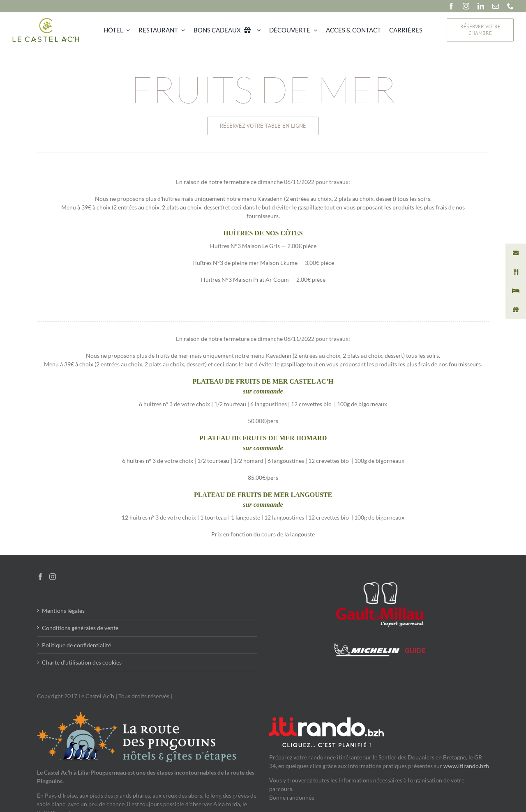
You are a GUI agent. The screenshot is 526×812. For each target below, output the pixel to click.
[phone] (510, 6)
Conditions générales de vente (80, 628)
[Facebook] (40, 577)
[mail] (496, 6)
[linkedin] (481, 6)
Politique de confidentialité (76, 645)
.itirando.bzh (473, 766)
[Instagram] (53, 577)
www (450, 766)
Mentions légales (63, 611)
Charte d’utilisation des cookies (82, 662)
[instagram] (466, 6)
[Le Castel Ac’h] (46, 20)
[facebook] (451, 6)
